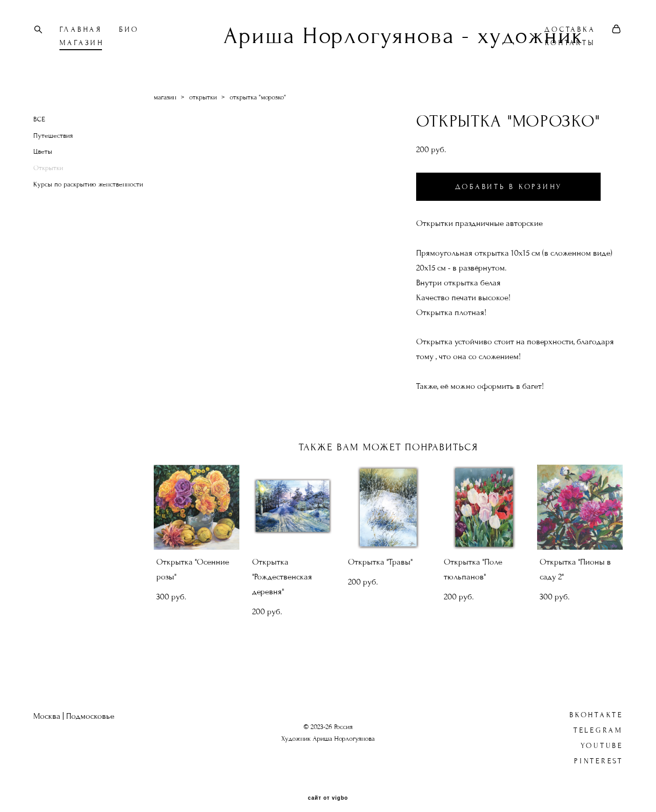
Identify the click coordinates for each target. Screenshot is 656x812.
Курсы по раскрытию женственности (88, 187)
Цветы (43, 155)
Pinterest (599, 751)
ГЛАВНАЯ (82, 31)
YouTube (602, 735)
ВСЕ (39, 122)
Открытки (48, 171)
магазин (165, 100)
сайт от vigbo (328, 788)
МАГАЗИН (83, 44)
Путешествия (53, 138)
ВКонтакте (596, 705)
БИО (130, 31)
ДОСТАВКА (568, 31)
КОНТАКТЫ (568, 44)
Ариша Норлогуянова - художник (328, 37)
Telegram (598, 720)
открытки (203, 100)
